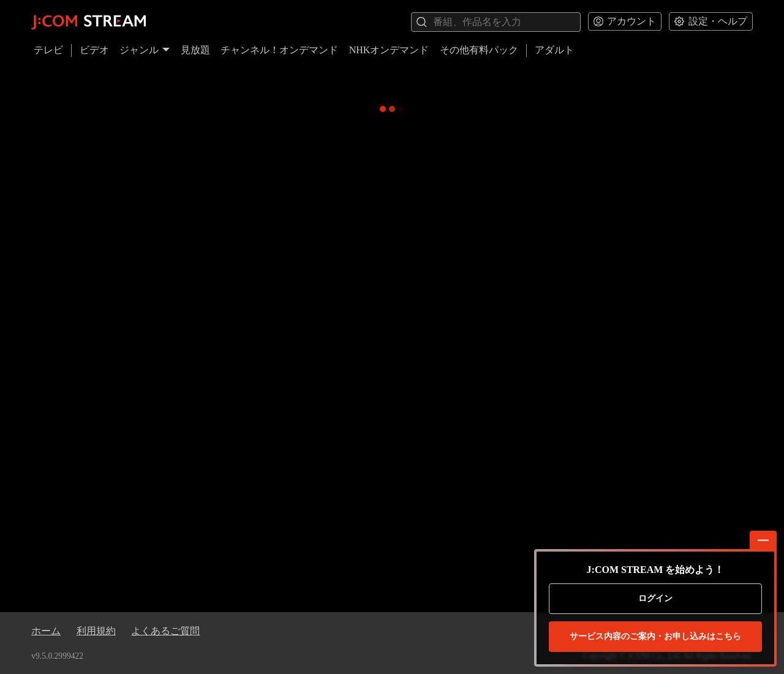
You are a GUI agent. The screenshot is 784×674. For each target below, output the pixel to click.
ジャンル (145, 50)
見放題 (195, 50)
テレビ (48, 50)
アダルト (554, 50)
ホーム (46, 631)
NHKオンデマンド (389, 50)
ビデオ (94, 50)
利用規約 (96, 631)
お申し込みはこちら (655, 637)
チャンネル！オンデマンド (279, 50)
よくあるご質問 (165, 631)
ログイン (655, 598)
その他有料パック (479, 50)
